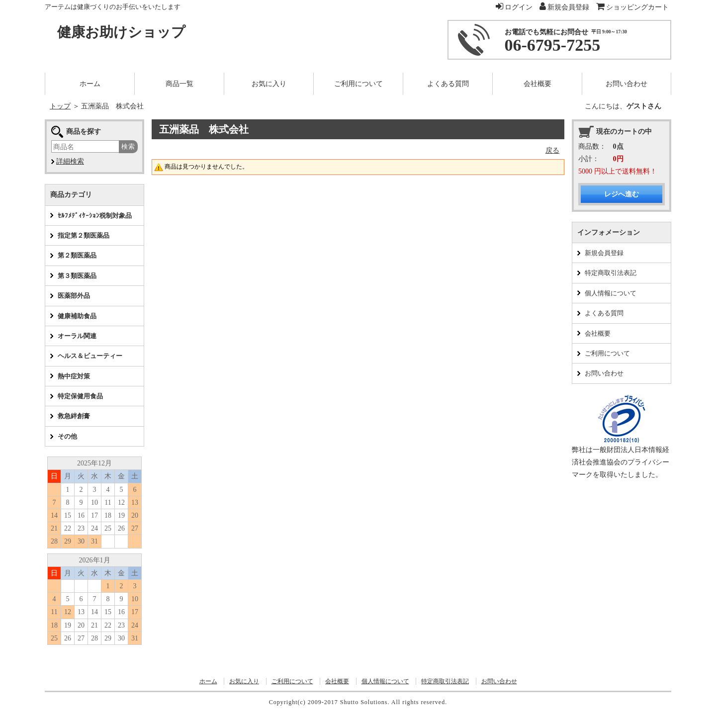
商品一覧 (179, 84)
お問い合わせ (604, 373)
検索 (128, 146)
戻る (552, 150)
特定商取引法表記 (611, 273)
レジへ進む (622, 194)
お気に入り (244, 681)
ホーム (208, 681)
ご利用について (607, 353)
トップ (60, 106)
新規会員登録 (604, 253)
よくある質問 (604, 313)
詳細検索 (70, 161)
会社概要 (598, 333)
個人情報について (611, 293)
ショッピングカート (633, 7)
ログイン (514, 7)
